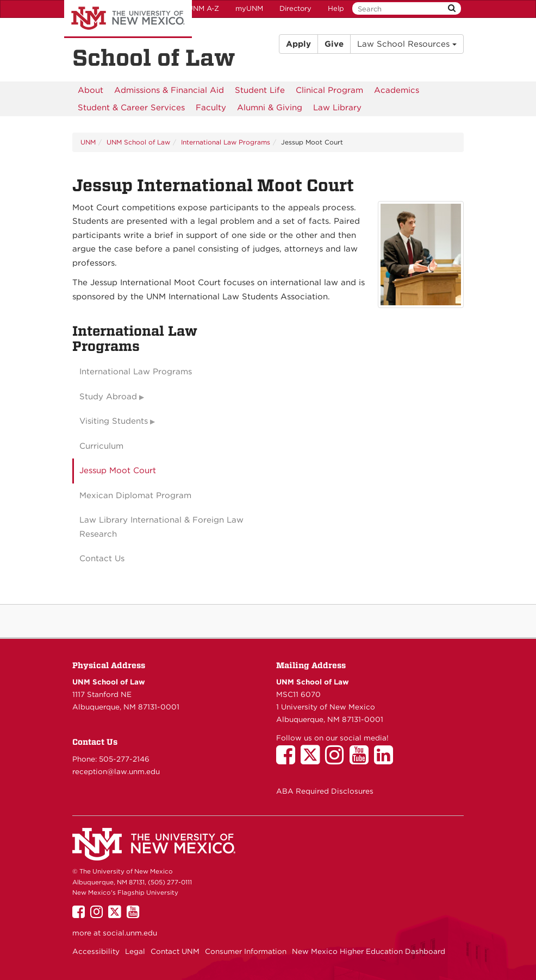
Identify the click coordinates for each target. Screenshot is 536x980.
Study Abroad (108, 397)
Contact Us (102, 558)
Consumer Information (246, 951)
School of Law (154, 58)
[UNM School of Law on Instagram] (337, 760)
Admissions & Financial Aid (169, 90)
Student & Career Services (131, 108)
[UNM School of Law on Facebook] (288, 760)
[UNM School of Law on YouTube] (362, 760)
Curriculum (101, 446)
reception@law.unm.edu (116, 771)
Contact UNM (175, 951)
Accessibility (96, 951)
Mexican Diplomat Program (135, 495)
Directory (295, 8)
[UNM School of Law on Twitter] (313, 760)
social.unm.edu (130, 933)
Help (336, 8)
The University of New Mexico (128, 19)
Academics (397, 90)
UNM (88, 142)
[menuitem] (91, 90)
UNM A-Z (203, 8)
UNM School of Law (138, 142)
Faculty (211, 108)
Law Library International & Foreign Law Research (161, 527)
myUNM (249, 8)
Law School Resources (407, 44)
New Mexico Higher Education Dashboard (369, 951)
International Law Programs (226, 142)
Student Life (260, 90)
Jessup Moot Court (118, 470)
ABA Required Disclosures (325, 791)
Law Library (337, 108)
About (91, 90)
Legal (135, 951)
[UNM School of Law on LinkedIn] (386, 760)
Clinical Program (329, 90)
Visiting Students (114, 421)
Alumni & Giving (270, 108)
